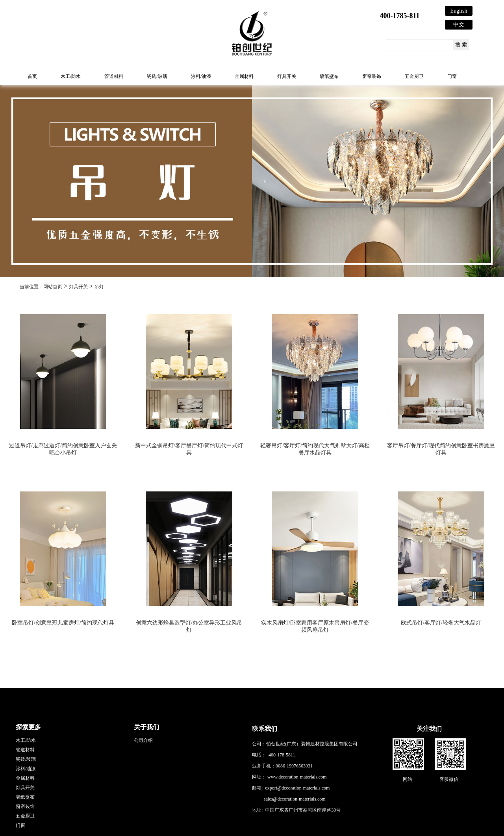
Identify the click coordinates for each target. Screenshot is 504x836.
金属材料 (244, 76)
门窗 (452, 76)
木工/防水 (71, 76)
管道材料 (114, 76)
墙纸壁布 (329, 76)
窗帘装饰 (372, 76)
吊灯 (99, 287)
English (459, 11)
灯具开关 (287, 76)
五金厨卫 (414, 76)
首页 (32, 76)
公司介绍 (143, 740)
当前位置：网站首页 (41, 287)
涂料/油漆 (201, 76)
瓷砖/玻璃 (157, 76)
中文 (459, 25)
